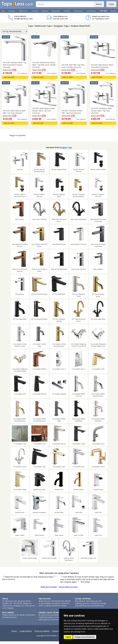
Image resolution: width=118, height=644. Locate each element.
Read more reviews (49, 589)
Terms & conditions (42, 634)
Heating (67, 14)
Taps (3, 14)
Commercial (78, 14)
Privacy (14, 634)
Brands (114, 14)
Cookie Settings (26, 634)
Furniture (35, 14)
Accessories (91, 14)
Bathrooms (23, 14)
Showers (12, 14)
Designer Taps (66, 150)
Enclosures (56, 14)
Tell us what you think (68, 589)
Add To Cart (9, 80)
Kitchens (45, 14)
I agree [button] (68, 637)
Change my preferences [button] (85, 637)
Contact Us (56, 634)
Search (98, 6)
